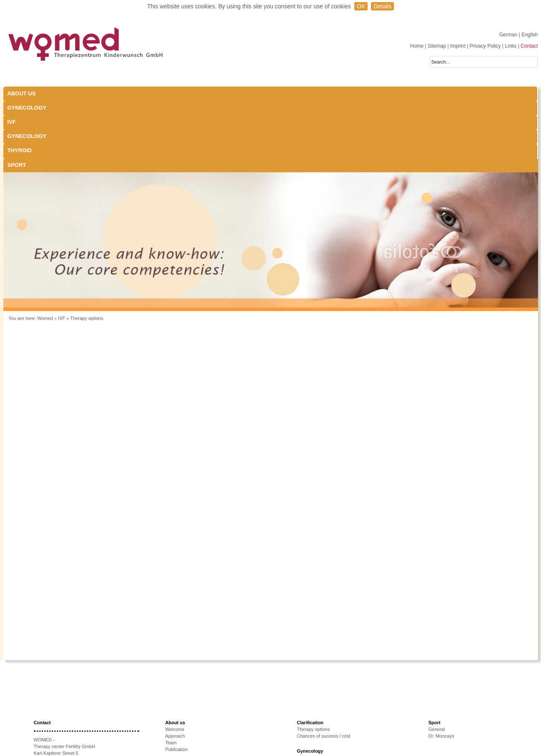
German (509, 35)
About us (22, 93)
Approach (175, 664)
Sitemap (437, 46)
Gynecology (94, 93)
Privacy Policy (485, 46)
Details (382, 6)
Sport (351, 93)
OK (361, 6)
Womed (45, 247)
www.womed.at (61, 722)
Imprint (458, 46)
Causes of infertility (185, 720)
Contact (529, 46)
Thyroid (287, 93)
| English (528, 35)
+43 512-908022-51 (65, 708)
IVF (145, 93)
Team (171, 671)
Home (417, 46)
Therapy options (87, 247)
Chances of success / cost (324, 664)
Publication (177, 678)
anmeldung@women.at (73, 715)
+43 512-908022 (67, 702)
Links (511, 46)
